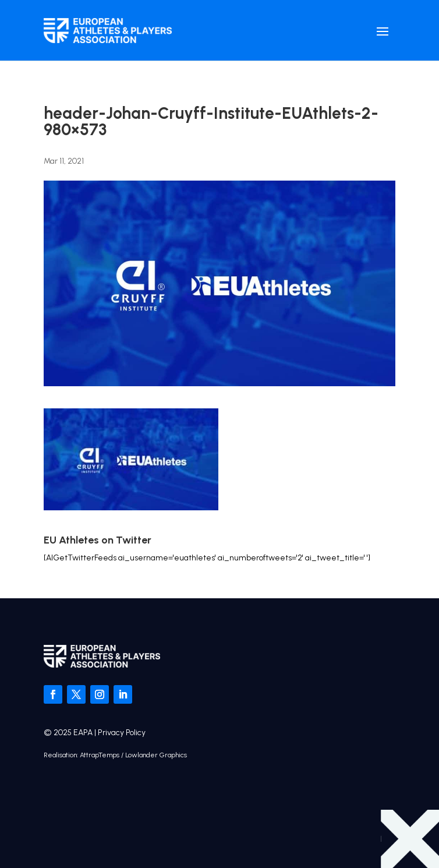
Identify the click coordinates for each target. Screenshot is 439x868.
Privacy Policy (122, 733)
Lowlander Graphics (156, 755)
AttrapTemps (100, 755)
